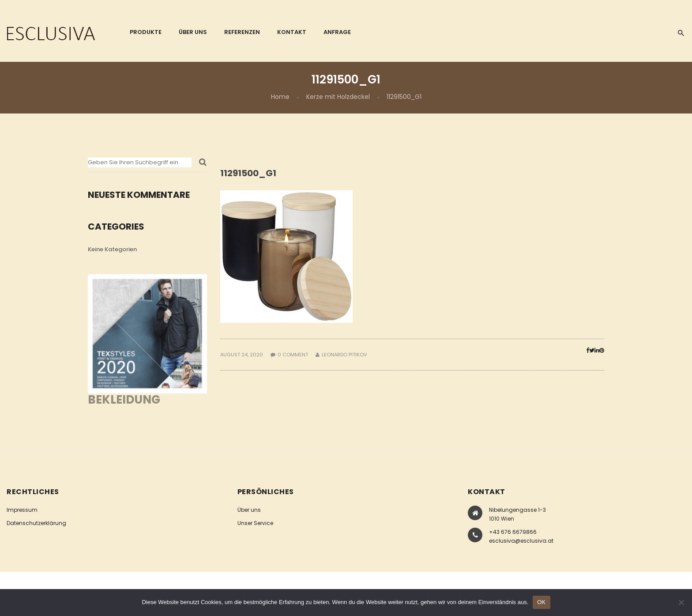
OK (541, 602)
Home (280, 97)
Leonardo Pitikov (344, 355)
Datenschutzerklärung (36, 523)
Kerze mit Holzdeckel (338, 97)
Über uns (249, 510)
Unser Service (255, 523)
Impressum (22, 510)
